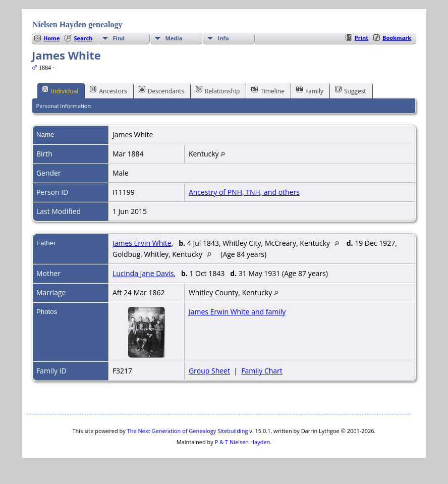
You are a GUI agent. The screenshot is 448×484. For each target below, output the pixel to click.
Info (223, 38)
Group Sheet (209, 371)
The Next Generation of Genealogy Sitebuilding (188, 431)
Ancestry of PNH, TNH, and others (244, 192)
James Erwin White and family (237, 312)
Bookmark (397, 38)
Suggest (351, 90)
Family (310, 90)
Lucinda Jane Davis (143, 273)
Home (52, 38)
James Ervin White (142, 243)
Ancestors (108, 90)
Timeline (268, 90)
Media (174, 38)
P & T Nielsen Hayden (243, 442)
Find (119, 38)
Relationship (218, 90)
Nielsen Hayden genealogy (77, 24)
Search (83, 38)
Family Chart (262, 371)
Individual (60, 90)
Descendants (161, 90)
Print (361, 38)
